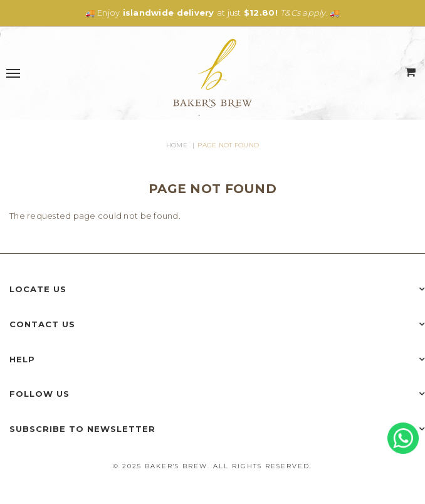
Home (177, 145)
